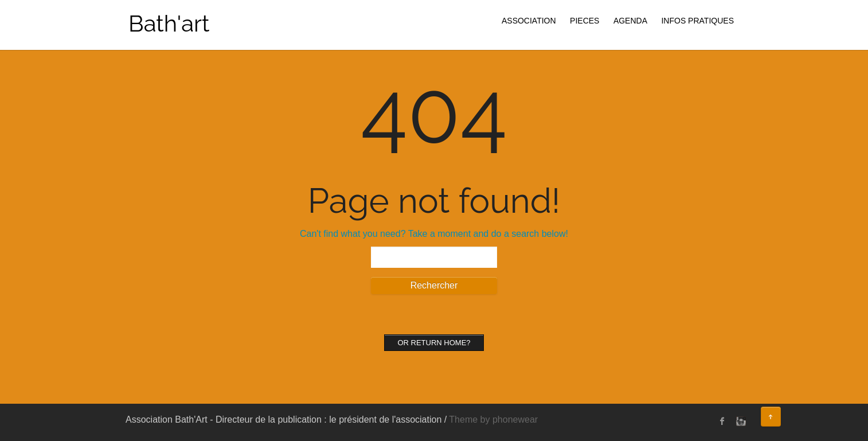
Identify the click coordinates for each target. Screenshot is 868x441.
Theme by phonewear (493, 419)
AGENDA (630, 21)
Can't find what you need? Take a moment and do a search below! (434, 234)
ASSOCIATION (529, 21)
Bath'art (169, 23)
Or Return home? (434, 343)
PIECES (584, 21)
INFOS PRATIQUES (697, 21)
